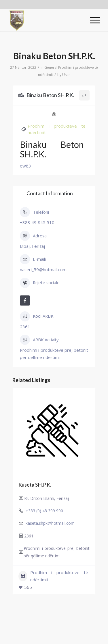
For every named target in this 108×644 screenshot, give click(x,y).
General (51, 67)
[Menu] (92, 20)
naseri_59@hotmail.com (43, 269)
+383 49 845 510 (37, 222)
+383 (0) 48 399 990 (44, 511)
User (66, 75)
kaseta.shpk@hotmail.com (50, 523)
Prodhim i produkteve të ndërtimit (53, 576)
